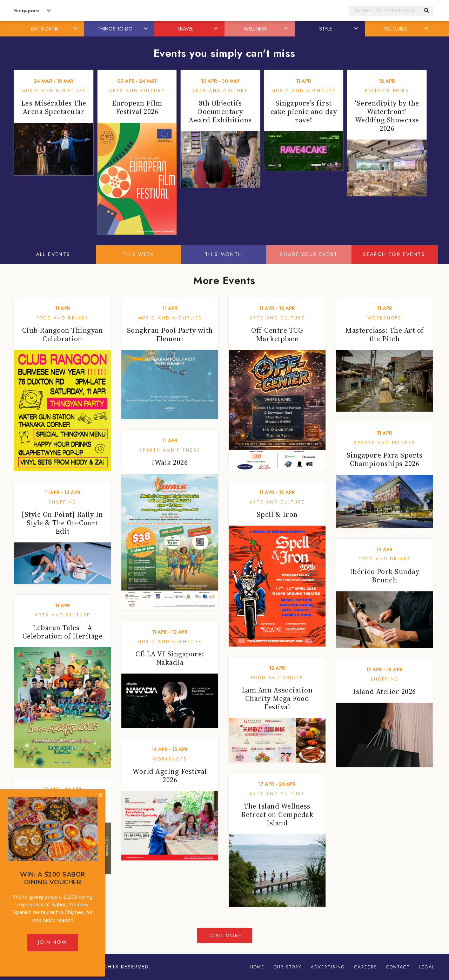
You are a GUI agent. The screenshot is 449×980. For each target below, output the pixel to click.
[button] (76, 29)
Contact (398, 967)
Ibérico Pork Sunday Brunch (385, 576)
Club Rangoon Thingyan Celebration (63, 334)
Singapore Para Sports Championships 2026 (385, 459)
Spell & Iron (277, 514)
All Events (53, 254)
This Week (138, 254)
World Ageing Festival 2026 (170, 776)
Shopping (63, 502)
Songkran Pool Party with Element (170, 334)
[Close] (100, 796)
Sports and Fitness (170, 450)
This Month (224, 254)
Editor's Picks (387, 91)
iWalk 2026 (170, 462)
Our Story (288, 967)
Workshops (384, 318)
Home (257, 967)
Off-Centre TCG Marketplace (277, 334)
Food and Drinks (63, 318)
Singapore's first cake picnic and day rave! (304, 111)
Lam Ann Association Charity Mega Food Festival (277, 698)
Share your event (309, 254)
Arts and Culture (137, 91)
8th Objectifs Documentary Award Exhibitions (220, 111)
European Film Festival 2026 (137, 107)
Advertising (328, 967)
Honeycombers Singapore (224, 11)
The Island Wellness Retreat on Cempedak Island (277, 815)
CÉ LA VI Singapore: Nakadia (170, 658)
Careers (366, 967)
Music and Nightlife (54, 91)
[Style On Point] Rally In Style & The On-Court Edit (62, 523)
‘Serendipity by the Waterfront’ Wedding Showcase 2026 (387, 116)
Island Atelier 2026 (384, 691)
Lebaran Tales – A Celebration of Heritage (63, 632)
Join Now (53, 942)
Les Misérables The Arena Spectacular (54, 107)
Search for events (394, 254)
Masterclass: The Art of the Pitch (384, 334)
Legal (427, 967)
